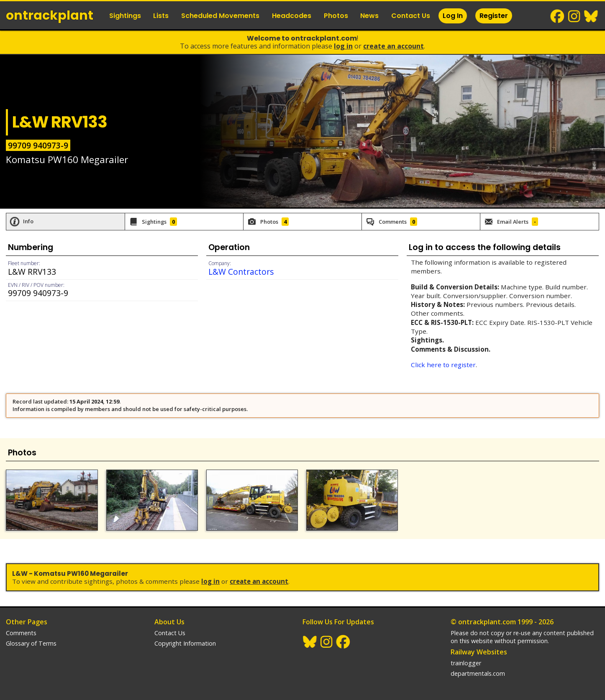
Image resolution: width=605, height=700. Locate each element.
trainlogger (466, 663)
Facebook (558, 16)
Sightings (125, 16)
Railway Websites (479, 652)
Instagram (574, 16)
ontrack (50, 15)
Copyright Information (185, 643)
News (369, 16)
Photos (336, 16)
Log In (453, 16)
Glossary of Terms (31, 643)
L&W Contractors (241, 272)
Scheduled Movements (220, 16)
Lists (161, 16)
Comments (21, 633)
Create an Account (394, 46)
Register (494, 16)
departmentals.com (478, 673)
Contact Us (411, 16)
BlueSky (591, 16)
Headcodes (292, 16)
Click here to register (443, 365)
